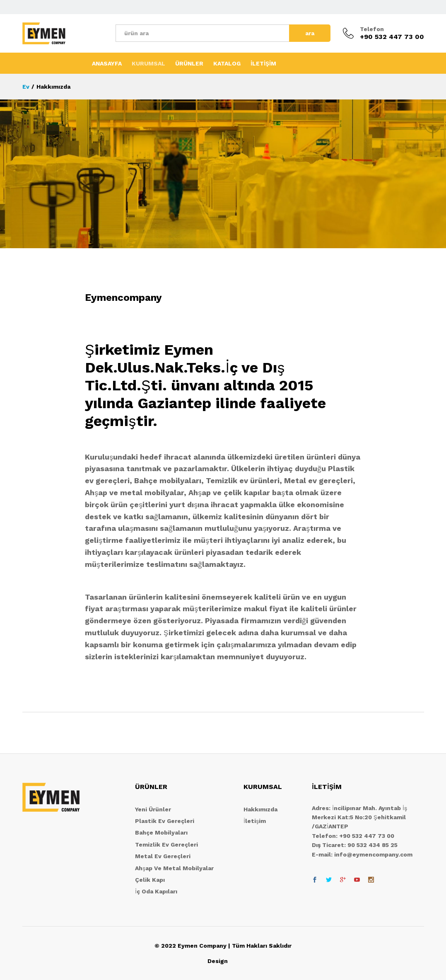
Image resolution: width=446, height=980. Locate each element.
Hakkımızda (260, 809)
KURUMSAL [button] (148, 63)
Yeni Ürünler (153, 809)
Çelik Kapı (150, 880)
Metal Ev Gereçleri (163, 856)
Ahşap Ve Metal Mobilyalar (174, 868)
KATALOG (227, 63)
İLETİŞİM (263, 63)
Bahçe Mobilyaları (161, 832)
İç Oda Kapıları (156, 891)
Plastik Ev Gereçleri (165, 821)
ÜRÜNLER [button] (189, 63)
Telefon (372, 29)
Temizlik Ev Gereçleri (166, 844)
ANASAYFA (107, 63)
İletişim (255, 821)
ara (310, 33)
